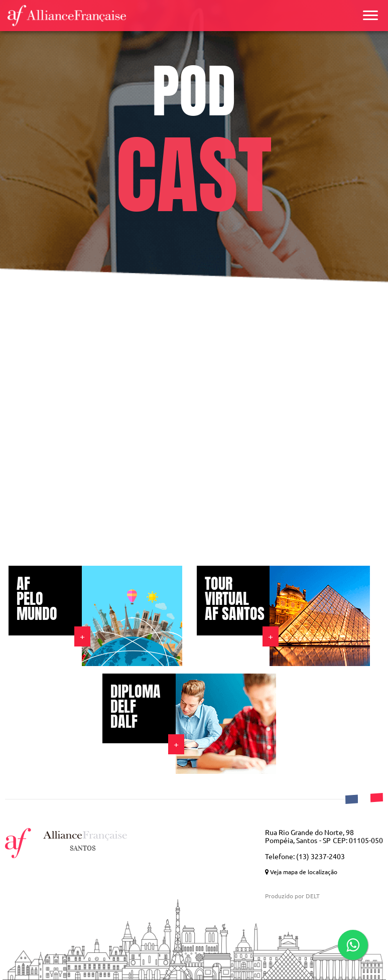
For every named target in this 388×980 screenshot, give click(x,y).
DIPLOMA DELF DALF (136, 707)
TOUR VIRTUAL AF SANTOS (235, 599)
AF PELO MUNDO (37, 599)
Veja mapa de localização (301, 872)
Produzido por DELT (292, 896)
